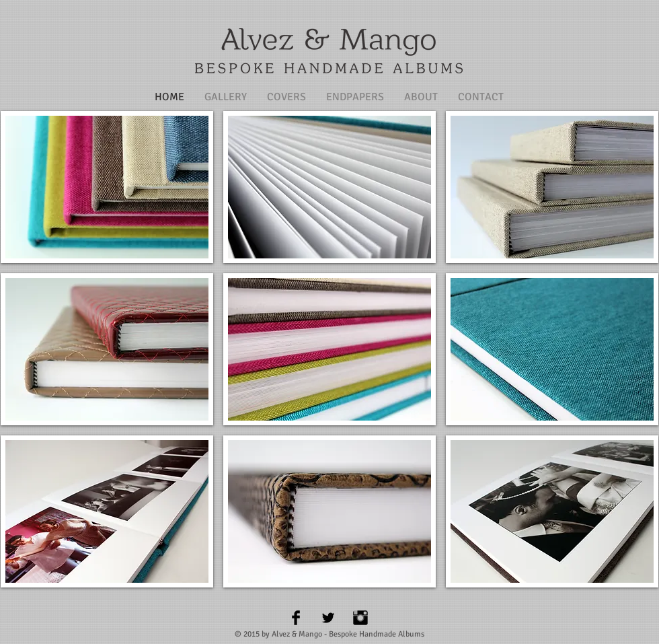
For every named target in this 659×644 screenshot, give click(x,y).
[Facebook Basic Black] (296, 618)
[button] (107, 187)
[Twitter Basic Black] (328, 618)
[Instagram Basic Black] (360, 618)
